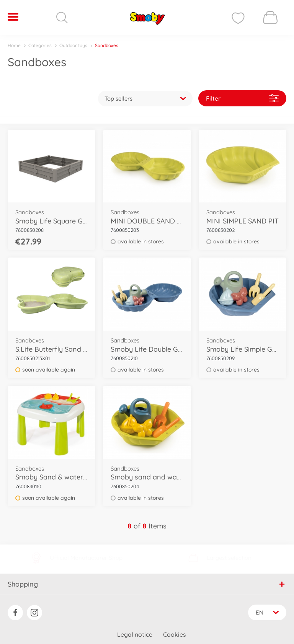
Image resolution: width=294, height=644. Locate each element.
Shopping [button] (146, 579)
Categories (40, 45)
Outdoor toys (73, 45)
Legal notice (135, 630)
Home (14, 45)
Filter (242, 95)
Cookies (175, 630)
